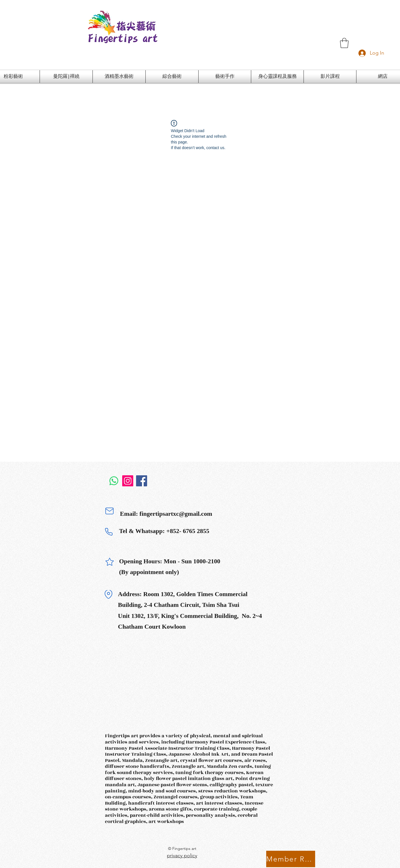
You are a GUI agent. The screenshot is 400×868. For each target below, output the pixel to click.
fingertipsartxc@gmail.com (176, 514)
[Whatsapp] (114, 481)
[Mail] (109, 511)
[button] (344, 43)
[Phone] (109, 532)
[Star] (109, 562)
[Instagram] (128, 481)
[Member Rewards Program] (291, 859)
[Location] (108, 594)
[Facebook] (142, 481)
